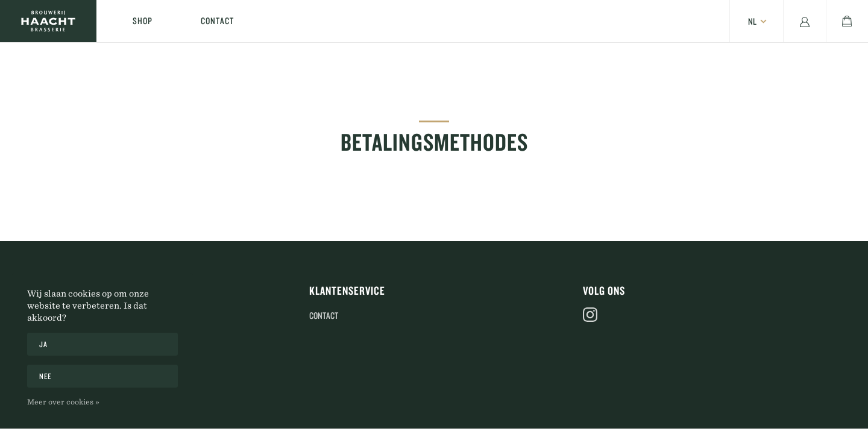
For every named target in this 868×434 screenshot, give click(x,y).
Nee (46, 376)
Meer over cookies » (63, 401)
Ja (43, 344)
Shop (143, 21)
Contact (217, 21)
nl (752, 21)
